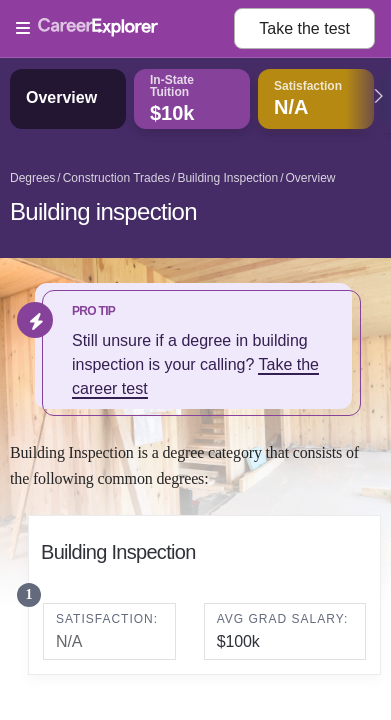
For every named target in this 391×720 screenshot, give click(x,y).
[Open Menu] (125, 29)
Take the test (304, 28)
